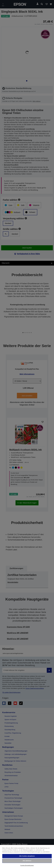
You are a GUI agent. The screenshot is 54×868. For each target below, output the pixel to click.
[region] (27, 856)
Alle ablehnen (27, 861)
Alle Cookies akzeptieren (27, 856)
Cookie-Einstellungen (27, 865)
